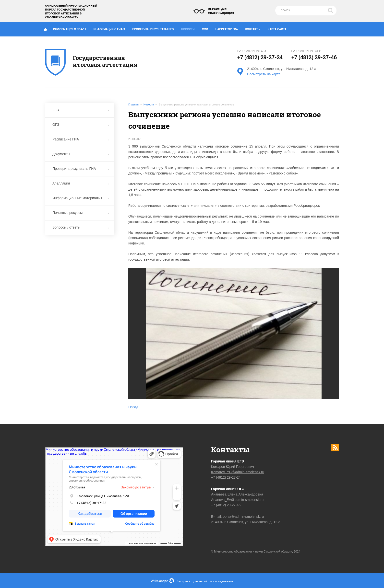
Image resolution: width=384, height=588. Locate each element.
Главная (133, 104)
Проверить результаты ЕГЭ (155, 28)
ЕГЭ (81, 110)
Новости (189, 28)
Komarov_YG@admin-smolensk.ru (238, 472)
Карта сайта (277, 29)
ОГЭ (81, 125)
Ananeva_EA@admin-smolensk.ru (237, 500)
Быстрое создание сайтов (194, 581)
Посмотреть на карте (264, 74)
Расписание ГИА (81, 139)
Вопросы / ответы (81, 227)
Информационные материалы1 (81, 198)
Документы (81, 154)
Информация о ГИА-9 (111, 28)
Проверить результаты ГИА (81, 169)
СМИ (207, 28)
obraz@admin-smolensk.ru (243, 517)
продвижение (224, 581)
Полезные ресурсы (81, 213)
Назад (133, 407)
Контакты (255, 28)
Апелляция (81, 183)
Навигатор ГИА (228, 28)
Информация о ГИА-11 (72, 28)
